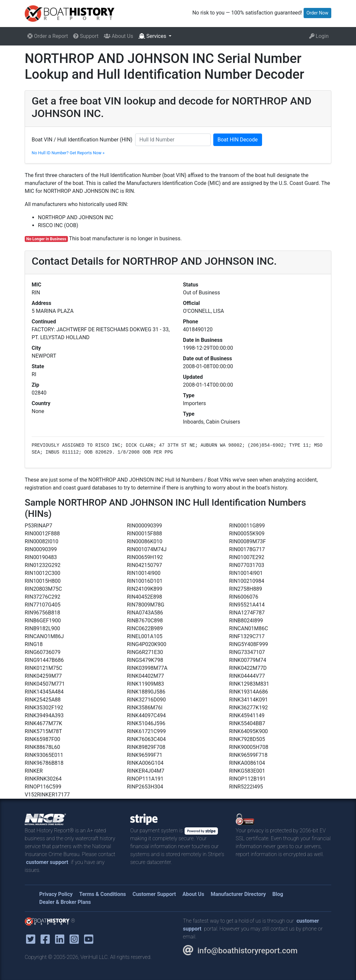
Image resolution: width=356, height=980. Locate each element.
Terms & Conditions (103, 894)
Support (86, 36)
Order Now (317, 13)
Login (319, 36)
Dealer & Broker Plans (65, 902)
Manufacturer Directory (238, 894)
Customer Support (154, 894)
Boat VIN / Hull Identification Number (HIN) (82, 140)
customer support (47, 862)
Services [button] (153, 36)
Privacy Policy (56, 894)
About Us (119, 36)
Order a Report (48, 36)
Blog (278, 894)
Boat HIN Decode (238, 140)
